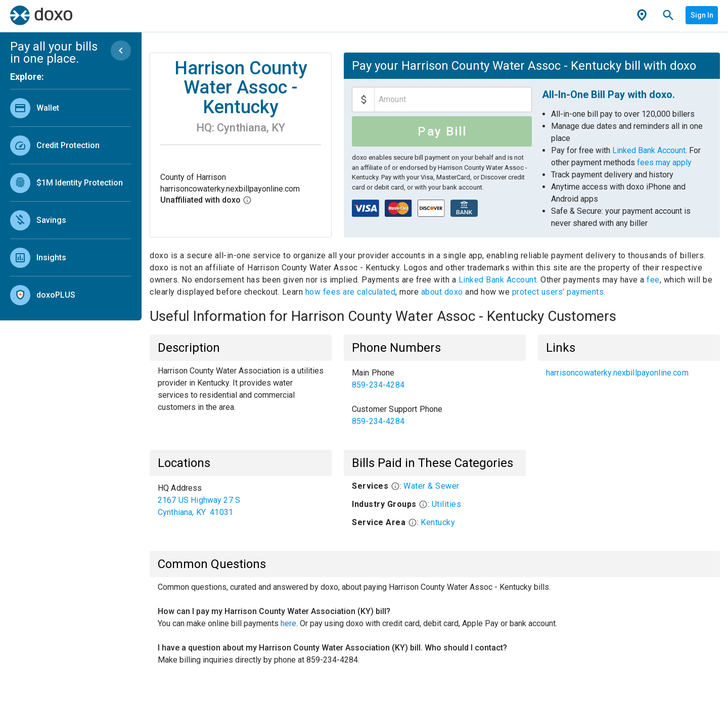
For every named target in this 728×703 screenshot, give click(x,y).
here (288, 623)
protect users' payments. (559, 292)
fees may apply (664, 162)
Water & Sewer (431, 486)
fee (653, 280)
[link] (71, 108)
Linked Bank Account (649, 150)
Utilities (447, 504)
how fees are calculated (351, 292)
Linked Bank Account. (500, 280)
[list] (71, 199)
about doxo (442, 292)
